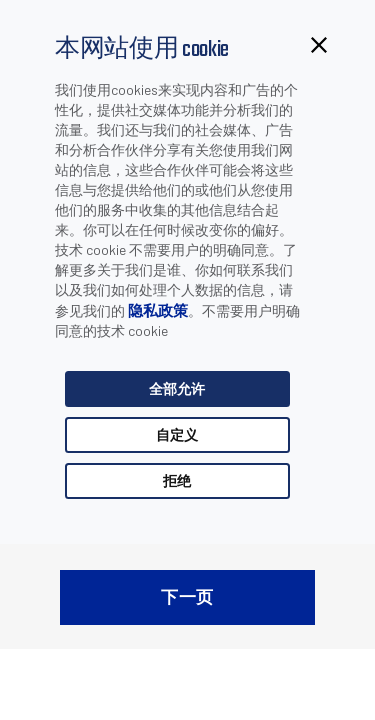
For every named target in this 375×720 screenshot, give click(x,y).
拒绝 (177, 480)
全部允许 (177, 388)
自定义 (177, 434)
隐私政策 (158, 310)
